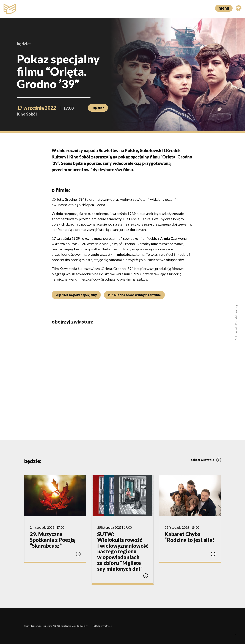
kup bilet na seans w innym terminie (134, 295)
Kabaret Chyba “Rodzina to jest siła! (189, 537)
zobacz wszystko (206, 460)
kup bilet (98, 108)
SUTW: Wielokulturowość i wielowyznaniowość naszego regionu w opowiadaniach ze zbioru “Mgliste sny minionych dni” (123, 551)
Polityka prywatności (102, 626)
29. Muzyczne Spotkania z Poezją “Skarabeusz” (52, 540)
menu (224, 8)
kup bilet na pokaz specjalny (76, 295)
